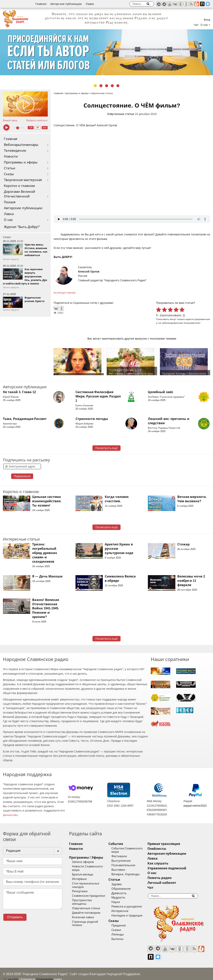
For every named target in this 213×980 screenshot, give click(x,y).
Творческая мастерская (23, 180)
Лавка (90, 4)
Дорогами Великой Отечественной (20, 194)
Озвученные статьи (121, 114)
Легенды (122, 934)
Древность (124, 893)
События (121, 844)
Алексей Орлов (89, 272)
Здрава (121, 884)
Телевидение (15, 151)
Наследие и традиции (132, 915)
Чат (196, 25)
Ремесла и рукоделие (131, 906)
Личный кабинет (171, 883)
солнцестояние (65, 293)
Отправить (15, 917)
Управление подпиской (176, 868)
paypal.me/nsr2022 (195, 806)
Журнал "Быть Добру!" (22, 227)
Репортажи (80, 888)
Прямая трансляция (173, 844)
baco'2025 (11, 973)
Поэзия (10, 202)
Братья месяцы (83, 871)
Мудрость (123, 898)
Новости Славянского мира (91, 866)
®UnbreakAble (45, 973)
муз (45, 128)
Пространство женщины (90, 897)
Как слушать (167, 863)
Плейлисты (166, 849)
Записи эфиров (83, 862)
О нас (8, 220)
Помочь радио (169, 878)
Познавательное (128, 865)
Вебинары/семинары (21, 145)
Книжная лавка (83, 910)
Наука (120, 902)
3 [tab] (107, 86)
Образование (126, 889)
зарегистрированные (198, 319)
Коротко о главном (19, 186)
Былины (122, 939)
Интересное (125, 911)
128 (31, 128)
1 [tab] (95, 86)
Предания (123, 925)
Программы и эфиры (21, 162)
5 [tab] (118, 86)
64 (38, 128)
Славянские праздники (89, 892)
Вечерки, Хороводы (130, 874)
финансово (10, 815)
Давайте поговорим (86, 906)
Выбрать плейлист (37, 120)
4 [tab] (112, 86)
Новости (11, 156)
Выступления (126, 861)
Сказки (121, 930)
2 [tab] (101, 86)
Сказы (9, 174)
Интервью (79, 875)
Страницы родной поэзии (91, 915)
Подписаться (22, 476)
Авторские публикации (66, 4)
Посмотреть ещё (107, 448)
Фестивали (124, 856)
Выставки (123, 870)
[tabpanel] (106, 52)
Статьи (10, 168)
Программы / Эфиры (86, 858)
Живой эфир (10, 120)
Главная (41, 4)
